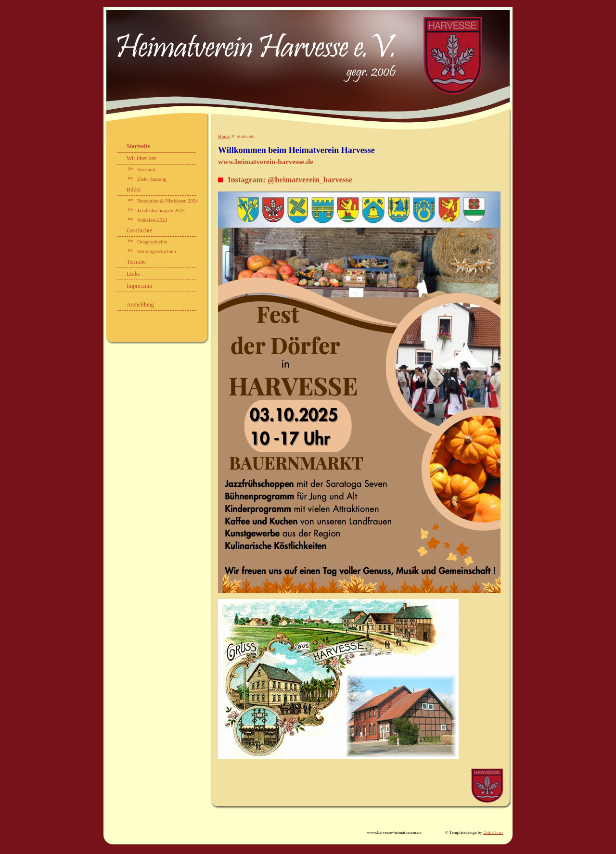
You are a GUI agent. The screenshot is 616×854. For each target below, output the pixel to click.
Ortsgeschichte (152, 242)
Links (133, 274)
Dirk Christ (493, 832)
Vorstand (146, 170)
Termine (136, 262)
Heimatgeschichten (156, 251)
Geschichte (139, 230)
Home (224, 136)
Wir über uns (141, 158)
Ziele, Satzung (152, 179)
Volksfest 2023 (152, 220)
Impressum (139, 286)
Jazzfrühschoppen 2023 (161, 210)
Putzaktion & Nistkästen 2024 (167, 201)
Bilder (134, 190)
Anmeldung (140, 305)
